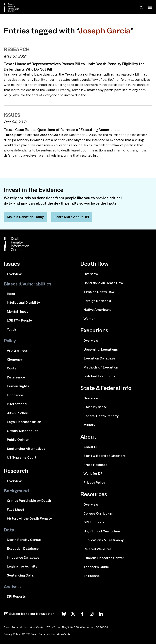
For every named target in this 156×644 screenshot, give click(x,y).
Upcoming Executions (101, 350)
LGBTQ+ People (19, 320)
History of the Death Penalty (29, 518)
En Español (92, 576)
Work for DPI (93, 474)
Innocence (15, 395)
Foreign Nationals (97, 301)
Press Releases (95, 465)
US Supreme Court (22, 457)
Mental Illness (18, 312)
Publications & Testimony (103, 540)
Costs (12, 368)
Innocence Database (23, 558)
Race (11, 294)
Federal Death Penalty (101, 416)
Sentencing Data (20, 575)
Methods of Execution (101, 367)
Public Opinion (18, 440)
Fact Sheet (16, 510)
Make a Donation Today (25, 217)
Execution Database (23, 549)
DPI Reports (16, 596)
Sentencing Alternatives (26, 449)
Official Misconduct (22, 431)
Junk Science (17, 413)
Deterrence (16, 377)
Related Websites (98, 549)
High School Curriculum (102, 531)
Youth (11, 329)
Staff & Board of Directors (105, 456)
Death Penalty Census (24, 540)
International (17, 404)
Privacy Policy (94, 483)
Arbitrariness (17, 350)
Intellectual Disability (23, 303)
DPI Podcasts (94, 522)
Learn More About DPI (72, 217)
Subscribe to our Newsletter (32, 614)
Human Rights (18, 386)
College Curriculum (98, 513)
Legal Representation (24, 422)
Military (89, 425)
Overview (14, 274)
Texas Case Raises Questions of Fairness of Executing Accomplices (62, 130)
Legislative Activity (22, 566)
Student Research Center (104, 558)
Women (89, 319)
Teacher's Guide (96, 567)
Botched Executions (99, 376)
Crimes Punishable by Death (29, 501)
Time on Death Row (99, 292)
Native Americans (97, 310)
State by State (95, 407)
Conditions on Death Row (103, 283)
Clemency (15, 359)
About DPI (91, 447)
